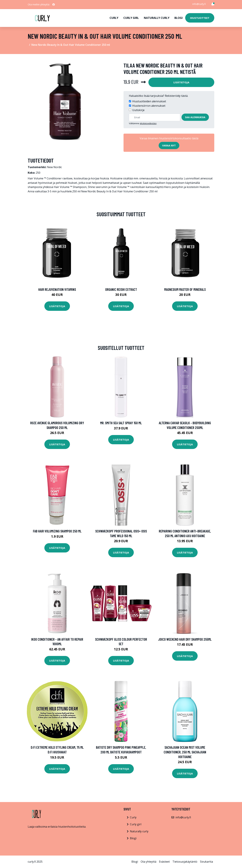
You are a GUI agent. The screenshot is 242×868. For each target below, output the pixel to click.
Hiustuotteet (200, 18)
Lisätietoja (181, 82)
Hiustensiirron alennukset (149, 106)
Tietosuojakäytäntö (185, 862)
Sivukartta (206, 862)
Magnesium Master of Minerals (185, 289)
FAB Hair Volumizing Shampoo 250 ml (57, 531)
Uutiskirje (138, 110)
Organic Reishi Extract (121, 289)
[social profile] (54, 5)
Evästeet (164, 862)
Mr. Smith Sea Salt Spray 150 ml (121, 423)
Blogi (179, 18)
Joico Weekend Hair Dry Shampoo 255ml (185, 639)
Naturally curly (157, 18)
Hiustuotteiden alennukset (149, 101)
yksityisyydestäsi (148, 123)
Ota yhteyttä (148, 862)
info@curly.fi (199, 4)
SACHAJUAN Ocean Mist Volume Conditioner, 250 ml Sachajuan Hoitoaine (185, 752)
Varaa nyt (169, 145)
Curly (114, 18)
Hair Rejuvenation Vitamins (57, 289)
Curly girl (131, 18)
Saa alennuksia (195, 117)
